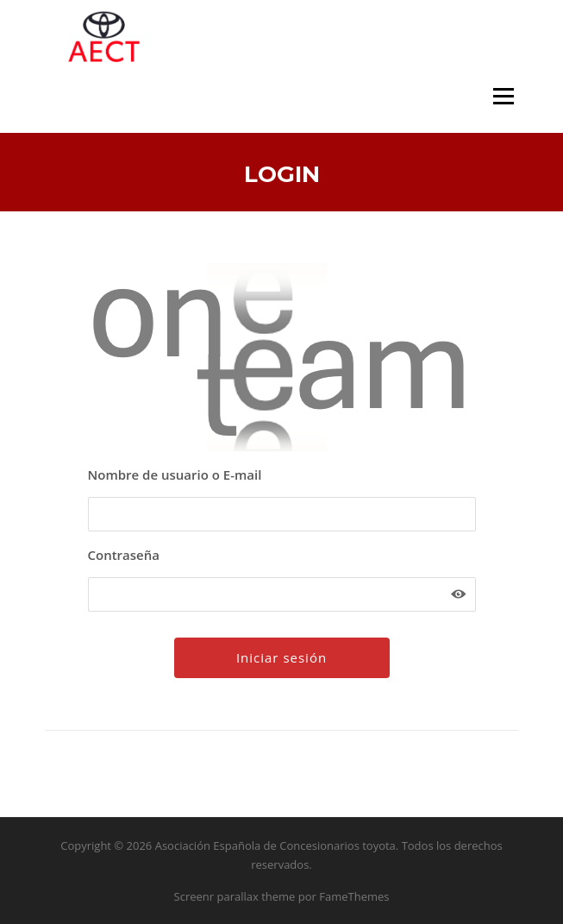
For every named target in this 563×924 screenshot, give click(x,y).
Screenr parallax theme (235, 896)
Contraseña (124, 555)
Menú (503, 96)
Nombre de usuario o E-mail (175, 475)
